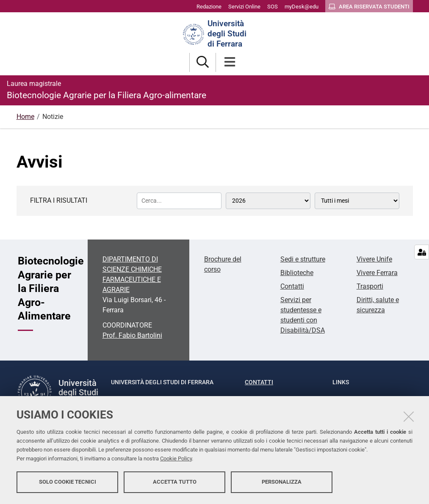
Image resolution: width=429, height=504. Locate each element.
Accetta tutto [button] (175, 482)
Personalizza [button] (282, 482)
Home (25, 117)
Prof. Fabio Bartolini (132, 335)
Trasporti (370, 286)
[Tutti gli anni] (268, 201)
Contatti (292, 286)
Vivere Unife (374, 259)
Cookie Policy (176, 459)
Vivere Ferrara (377, 273)
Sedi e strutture (303, 259)
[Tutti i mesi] (357, 201)
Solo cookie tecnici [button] (68, 482)
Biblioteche (297, 273)
